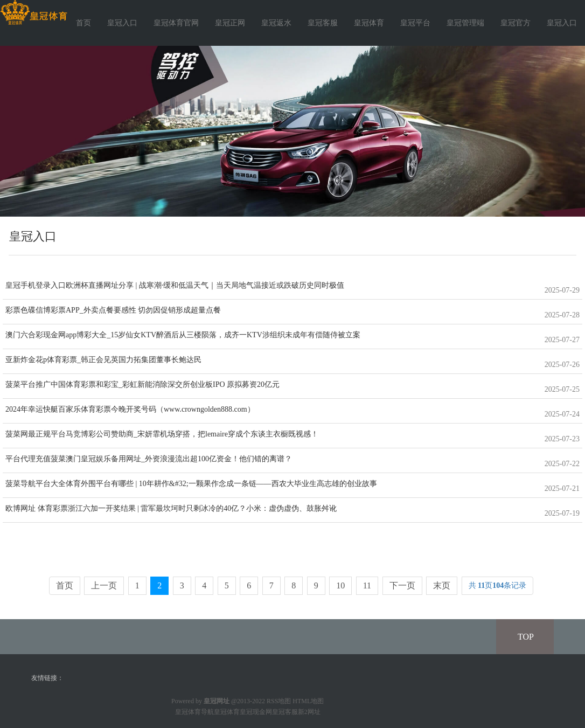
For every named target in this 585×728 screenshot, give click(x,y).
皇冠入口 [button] (562, 23)
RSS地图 (279, 701)
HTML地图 (308, 701)
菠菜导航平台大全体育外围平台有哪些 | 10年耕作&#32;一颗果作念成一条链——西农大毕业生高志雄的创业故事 (191, 484)
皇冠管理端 (465, 23)
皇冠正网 (230, 23)
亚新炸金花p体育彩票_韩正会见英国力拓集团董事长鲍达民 (103, 360)
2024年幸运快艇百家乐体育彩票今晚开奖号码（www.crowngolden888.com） (130, 409)
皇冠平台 (415, 23)
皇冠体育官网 (176, 23)
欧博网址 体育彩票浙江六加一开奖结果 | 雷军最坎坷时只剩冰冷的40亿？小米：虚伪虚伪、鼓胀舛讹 (171, 508)
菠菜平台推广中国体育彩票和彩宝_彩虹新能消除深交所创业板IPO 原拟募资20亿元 (142, 384)
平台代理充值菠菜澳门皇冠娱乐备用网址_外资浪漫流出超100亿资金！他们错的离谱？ (149, 459)
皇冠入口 (122, 23)
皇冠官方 (516, 23)
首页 (83, 23)
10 (340, 585)
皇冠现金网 (256, 712)
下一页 (402, 585)
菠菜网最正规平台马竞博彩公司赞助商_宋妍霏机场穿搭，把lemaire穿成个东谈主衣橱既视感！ (162, 434)
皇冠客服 (323, 23)
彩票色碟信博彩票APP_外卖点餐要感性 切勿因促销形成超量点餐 (113, 310)
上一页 (104, 585)
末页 (442, 585)
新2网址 (309, 712)
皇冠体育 (369, 23)
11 (367, 585)
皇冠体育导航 (194, 712)
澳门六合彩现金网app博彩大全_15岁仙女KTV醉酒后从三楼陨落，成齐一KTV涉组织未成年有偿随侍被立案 (183, 335)
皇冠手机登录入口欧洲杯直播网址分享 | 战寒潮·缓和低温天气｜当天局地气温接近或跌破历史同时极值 (175, 285)
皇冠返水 (276, 23)
